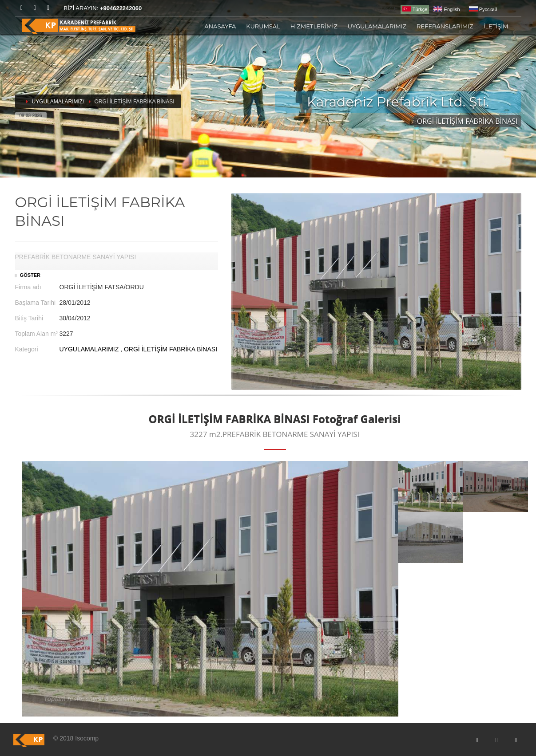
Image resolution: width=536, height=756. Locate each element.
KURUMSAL (263, 26)
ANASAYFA (220, 26)
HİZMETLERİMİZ (314, 26)
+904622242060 (121, 8)
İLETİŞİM (496, 26)
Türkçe (415, 9)
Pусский (483, 9)
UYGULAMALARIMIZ (377, 26)
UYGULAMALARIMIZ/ (58, 102)
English (447, 9)
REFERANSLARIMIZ (445, 26)
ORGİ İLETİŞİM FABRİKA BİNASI (171, 349)
